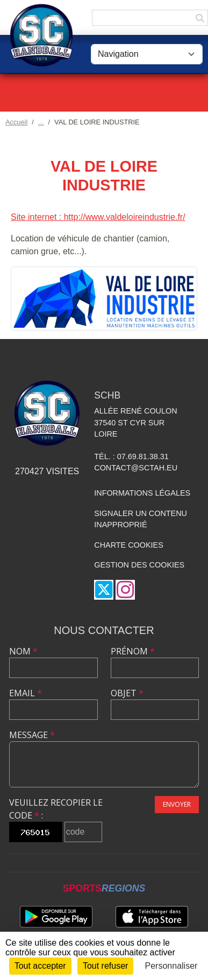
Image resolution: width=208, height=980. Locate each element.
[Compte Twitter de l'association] (104, 590)
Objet (127, 693)
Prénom (133, 651)
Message (32, 735)
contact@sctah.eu (136, 468)
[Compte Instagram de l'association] (125, 590)
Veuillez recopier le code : (56, 809)
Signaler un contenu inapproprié (141, 519)
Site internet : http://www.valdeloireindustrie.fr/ (98, 217)
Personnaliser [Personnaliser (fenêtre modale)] (171, 966)
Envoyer (177, 804)
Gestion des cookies (139, 565)
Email (26, 693)
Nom (23, 651)
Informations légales (142, 493)
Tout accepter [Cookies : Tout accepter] (40, 966)
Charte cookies (128, 545)
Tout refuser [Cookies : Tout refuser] (105, 966)
